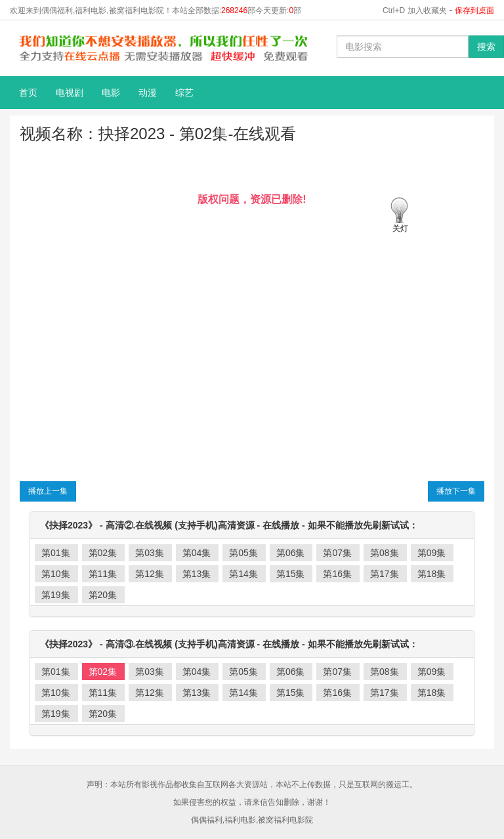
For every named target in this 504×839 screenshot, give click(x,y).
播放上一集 (48, 491)
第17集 (385, 574)
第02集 (103, 553)
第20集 (103, 595)
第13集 (197, 574)
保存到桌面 (474, 11)
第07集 (337, 553)
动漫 (148, 93)
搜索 (486, 47)
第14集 (243, 574)
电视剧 (70, 93)
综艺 (184, 93)
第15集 (291, 574)
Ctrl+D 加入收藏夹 (415, 11)
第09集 (432, 553)
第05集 (243, 553)
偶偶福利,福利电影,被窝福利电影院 (252, 820)
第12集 (150, 574)
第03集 (150, 553)
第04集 (197, 553)
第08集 (385, 553)
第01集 (56, 553)
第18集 (432, 574)
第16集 (337, 574)
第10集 (56, 574)
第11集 (103, 574)
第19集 (56, 595)
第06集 (291, 553)
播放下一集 (456, 491)
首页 (28, 93)
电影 (111, 93)
